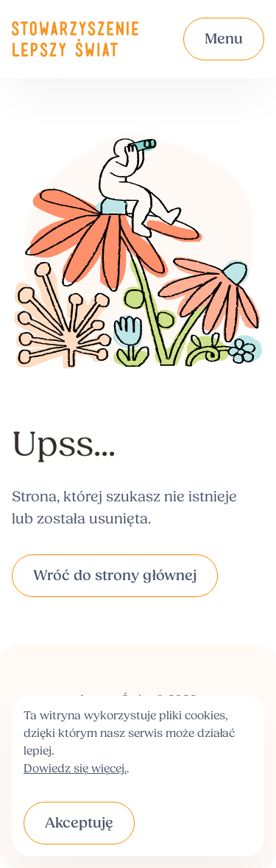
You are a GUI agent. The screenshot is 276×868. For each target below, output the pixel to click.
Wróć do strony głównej (115, 576)
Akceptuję (79, 824)
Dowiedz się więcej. (75, 769)
